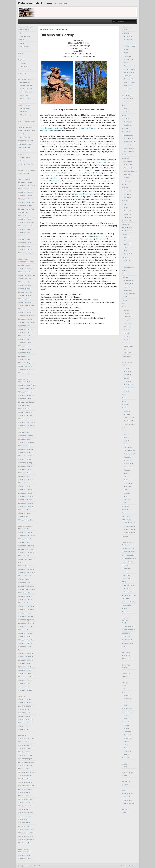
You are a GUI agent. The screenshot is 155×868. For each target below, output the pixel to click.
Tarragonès (125, 506)
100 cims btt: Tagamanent (26, 620)
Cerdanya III (128, 217)
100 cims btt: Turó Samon (26, 667)
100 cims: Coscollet (24, 359)
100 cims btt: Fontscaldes (26, 223)
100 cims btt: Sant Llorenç (26, 536)
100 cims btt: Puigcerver (26, 192)
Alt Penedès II (128, 59)
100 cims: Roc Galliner (25, 285)
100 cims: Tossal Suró (25, 302)
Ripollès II (127, 414)
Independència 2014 (25, 82)
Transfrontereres (23, 124)
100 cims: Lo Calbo (24, 282)
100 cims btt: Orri (24, 356)
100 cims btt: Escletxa (25, 670)
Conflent (126, 748)
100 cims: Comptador (25, 409)
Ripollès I (127, 411)
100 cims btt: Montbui (25, 699)
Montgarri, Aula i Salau (25, 127)
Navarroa (125, 668)
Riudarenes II (128, 460)
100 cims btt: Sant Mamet (26, 322)
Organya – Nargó (129, 66)
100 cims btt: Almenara (25, 268)
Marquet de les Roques (93, 173)
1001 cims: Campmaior (25, 813)
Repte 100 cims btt (24, 173)
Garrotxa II (127, 241)
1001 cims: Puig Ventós (26, 799)
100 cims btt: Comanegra (26, 506)
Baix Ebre (125, 128)
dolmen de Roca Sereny (49, 131)
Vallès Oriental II (127, 520)
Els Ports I (127, 368)
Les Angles (22, 134)
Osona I (126, 310)
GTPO (20, 57)
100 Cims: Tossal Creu (25, 272)
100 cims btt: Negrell (25, 233)
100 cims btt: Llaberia (25, 703)
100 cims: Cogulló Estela (26, 586)
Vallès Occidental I (130, 526)
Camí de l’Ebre (128, 592)
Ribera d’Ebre (126, 405)
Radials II (127, 797)
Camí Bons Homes (24, 158)
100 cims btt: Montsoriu (25, 382)
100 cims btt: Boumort (25, 346)
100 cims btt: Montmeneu (26, 316)
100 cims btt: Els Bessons (26, 262)
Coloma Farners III (130, 454)
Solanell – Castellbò (130, 82)
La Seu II (127, 92)
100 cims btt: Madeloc (25, 855)
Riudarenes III (128, 464)
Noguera (124, 303)
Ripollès (124, 408)
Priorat (124, 394)
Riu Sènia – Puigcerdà (129, 558)
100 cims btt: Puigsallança (26, 422)
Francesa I (21, 40)
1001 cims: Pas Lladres (25, 782)
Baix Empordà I (129, 135)
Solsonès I (127, 493)
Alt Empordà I (128, 36)
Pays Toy (127, 719)
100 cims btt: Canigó (25, 852)
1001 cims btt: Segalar (25, 759)
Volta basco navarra (128, 659)
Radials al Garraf (129, 803)
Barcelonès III (128, 168)
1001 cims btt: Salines (25, 752)
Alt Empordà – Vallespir (25, 141)
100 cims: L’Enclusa (24, 566)
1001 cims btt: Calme (25, 776)
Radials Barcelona (127, 794)
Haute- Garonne (127, 709)
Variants (23, 63)
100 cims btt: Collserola (25, 600)
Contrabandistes (129, 79)
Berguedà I (127, 191)
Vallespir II (127, 728)
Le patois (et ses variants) (26, 164)
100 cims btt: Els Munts (25, 626)
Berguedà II (127, 194)
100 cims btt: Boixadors (25, 616)
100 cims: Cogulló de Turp (26, 275)
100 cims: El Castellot (25, 576)
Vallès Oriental (126, 516)
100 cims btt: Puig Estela (26, 442)
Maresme (125, 257)
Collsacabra (128, 317)
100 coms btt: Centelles (26, 657)
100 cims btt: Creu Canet (26, 546)
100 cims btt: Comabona (26, 653)
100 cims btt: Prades (25, 219)
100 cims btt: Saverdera (26, 436)
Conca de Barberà (127, 221)
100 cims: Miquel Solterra (26, 402)
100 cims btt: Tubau (24, 439)
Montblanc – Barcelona (129, 602)
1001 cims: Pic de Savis (26, 806)
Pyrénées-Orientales (128, 722)
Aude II (126, 705)
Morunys (127, 496)
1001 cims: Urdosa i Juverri (27, 840)
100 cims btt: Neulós (25, 469)
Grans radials (128, 800)
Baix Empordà (126, 132)
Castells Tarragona (128, 643)
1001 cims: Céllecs (24, 713)
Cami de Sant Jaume (128, 585)
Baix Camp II (128, 125)
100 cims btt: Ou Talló (25, 416)
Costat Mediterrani (26, 99)
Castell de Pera (56, 181)
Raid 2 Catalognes (24, 147)
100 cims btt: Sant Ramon (26, 606)
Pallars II (127, 349)
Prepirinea (21, 60)
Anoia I (126, 109)
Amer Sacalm (128, 486)
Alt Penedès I (128, 56)
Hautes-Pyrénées (127, 712)
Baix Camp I (128, 122)
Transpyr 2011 (23, 73)
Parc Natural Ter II (130, 424)
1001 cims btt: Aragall (25, 765)
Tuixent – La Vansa (130, 69)
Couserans (127, 689)
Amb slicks (24, 66)
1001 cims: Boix (23, 819)
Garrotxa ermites (129, 247)
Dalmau (101, 162)
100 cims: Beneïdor (24, 373)
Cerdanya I (127, 211)
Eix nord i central (26, 115)
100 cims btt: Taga (24, 486)
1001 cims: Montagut (25, 792)
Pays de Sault (128, 695)
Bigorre (126, 715)
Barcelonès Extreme (130, 171)
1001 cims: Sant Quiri (25, 755)
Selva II (124, 431)
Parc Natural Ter (129, 421)
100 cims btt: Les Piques (26, 370)
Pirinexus (21, 154)
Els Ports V (127, 381)
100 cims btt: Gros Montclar (27, 395)
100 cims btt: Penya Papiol (27, 573)
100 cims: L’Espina (24, 239)
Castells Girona (126, 633)
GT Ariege (125, 582)
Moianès (124, 270)
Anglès (126, 473)
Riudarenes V (128, 470)
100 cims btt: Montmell (25, 206)
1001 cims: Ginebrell (25, 826)
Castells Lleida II (127, 640)
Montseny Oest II (129, 284)
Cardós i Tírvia (128, 346)
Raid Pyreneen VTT (24, 70)
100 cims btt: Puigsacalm (26, 503)
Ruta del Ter (125, 612)
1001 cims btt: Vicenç (25, 769)
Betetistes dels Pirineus (35, 3)
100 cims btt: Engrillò (25, 236)
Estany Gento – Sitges (129, 548)
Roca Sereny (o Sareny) (82, 194)
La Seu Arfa (128, 89)
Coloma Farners (129, 447)
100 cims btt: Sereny (25, 674)
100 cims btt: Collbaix (25, 556)
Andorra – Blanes (127, 562)
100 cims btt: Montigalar (26, 449)
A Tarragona (128, 181)
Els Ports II (127, 372)
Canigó (124, 204)
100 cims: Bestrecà (24, 419)
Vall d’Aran (125, 536)
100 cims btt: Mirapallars (26, 363)
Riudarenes (127, 457)
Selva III (126, 434)
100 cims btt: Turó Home (26, 723)
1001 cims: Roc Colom (25, 749)
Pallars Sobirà (126, 343)
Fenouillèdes (128, 751)
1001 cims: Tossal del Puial (27, 833)
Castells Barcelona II (128, 630)
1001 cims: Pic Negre (25, 742)
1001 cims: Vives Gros (25, 706)
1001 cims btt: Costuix (25, 796)
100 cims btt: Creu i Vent (26, 640)
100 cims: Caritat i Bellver (26, 552)
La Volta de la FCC (24, 105)
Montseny (125, 277)
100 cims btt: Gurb (24, 542)
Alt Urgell (125, 63)
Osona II (126, 313)
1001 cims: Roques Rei (25, 803)
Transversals (126, 545)
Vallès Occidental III (130, 533)
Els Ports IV (128, 378)
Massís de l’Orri (129, 72)
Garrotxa (124, 234)
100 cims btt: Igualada (25, 596)
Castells (124, 623)
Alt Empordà (126, 33)
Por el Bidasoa (126, 655)
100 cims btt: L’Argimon (25, 466)
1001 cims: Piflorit (24, 809)
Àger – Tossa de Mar (128, 555)
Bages (124, 115)
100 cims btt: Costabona (26, 496)
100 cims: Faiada (24, 299)
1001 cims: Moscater (25, 816)
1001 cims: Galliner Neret (26, 829)
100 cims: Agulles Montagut (27, 589)
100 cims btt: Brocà (24, 684)
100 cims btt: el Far (24, 510)
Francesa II (22, 43)
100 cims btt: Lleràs (24, 353)
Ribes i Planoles (129, 418)
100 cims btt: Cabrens (25, 859)
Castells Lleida (126, 636)
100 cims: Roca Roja (25, 289)
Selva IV (126, 437)
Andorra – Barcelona (128, 552)
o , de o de (89, 215)
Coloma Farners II (129, 451)
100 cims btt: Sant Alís (25, 349)
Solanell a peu (128, 85)
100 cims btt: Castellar (25, 539)
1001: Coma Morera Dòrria (27, 772)
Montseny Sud (128, 287)
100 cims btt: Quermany (26, 392)
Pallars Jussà (126, 320)
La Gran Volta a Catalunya (26, 92)
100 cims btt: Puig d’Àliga (26, 610)
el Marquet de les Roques (54, 128)
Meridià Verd (126, 575)
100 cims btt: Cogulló (25, 613)
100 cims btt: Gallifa (24, 583)
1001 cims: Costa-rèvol (25, 836)
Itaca (20, 50)
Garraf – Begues (127, 228)
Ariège (124, 686)
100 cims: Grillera (24, 405)
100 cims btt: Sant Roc (25, 446)
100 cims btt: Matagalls (25, 660)
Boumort (124, 184)
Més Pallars (128, 353)
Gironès (124, 251)
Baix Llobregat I (129, 148)
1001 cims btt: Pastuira (25, 745)
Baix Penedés (126, 155)
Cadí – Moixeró (126, 201)
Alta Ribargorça (127, 95)
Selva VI (126, 444)
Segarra (124, 398)
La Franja (125, 572)
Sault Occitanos (129, 702)
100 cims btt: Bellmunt (25, 532)
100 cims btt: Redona (25, 246)
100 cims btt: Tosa (24, 476)
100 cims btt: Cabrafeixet (26, 199)
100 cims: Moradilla (24, 265)
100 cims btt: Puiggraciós (26, 623)
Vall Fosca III (128, 340)
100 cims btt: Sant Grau (26, 520)
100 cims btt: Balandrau (26, 490)
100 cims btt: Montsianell (26, 202)
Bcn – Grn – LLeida (26, 85)
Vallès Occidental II (130, 529)
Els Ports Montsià (129, 388)
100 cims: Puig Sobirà (25, 279)
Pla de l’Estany (126, 356)
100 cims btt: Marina (24, 603)
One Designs (133, 866)
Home (51, 29)
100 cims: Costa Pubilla (26, 549)
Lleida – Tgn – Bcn (26, 89)
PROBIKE (125, 812)
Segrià (124, 401)
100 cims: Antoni (23, 212)
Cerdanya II (127, 214)
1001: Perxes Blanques (25, 779)
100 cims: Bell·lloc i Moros (26, 389)
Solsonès (125, 490)
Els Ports (124, 365)
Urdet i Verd (128, 500)
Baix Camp (125, 119)
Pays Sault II (128, 699)
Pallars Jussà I (128, 323)
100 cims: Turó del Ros (25, 593)
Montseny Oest (129, 280)
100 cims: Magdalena (25, 412)
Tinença (126, 391)
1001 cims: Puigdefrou (25, 789)
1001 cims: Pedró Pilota (26, 719)
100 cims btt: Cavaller (25, 249)
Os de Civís (127, 76)
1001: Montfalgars (24, 709)
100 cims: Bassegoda (25, 500)
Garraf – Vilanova (127, 231)
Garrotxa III (127, 244)
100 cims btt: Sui (23, 687)
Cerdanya (125, 208)
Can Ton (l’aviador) (58, 173)
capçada (90, 281)
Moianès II (125, 274)
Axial (20, 33)
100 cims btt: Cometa (25, 343)
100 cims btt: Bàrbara (25, 243)
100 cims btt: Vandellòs (25, 226)
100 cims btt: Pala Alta (25, 319)
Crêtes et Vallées (23, 46)
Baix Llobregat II (129, 151)
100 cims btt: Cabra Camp (26, 185)
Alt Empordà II (128, 40)
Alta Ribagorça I (129, 99)
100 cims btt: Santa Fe (25, 309)
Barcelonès (125, 158)
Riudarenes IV (128, 467)
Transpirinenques (24, 30)
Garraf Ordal (126, 224)
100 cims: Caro (23, 216)
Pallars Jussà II (129, 327)
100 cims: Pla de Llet (25, 295)
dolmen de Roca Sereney (101, 199)
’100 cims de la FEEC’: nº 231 (79, 43)
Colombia (125, 785)
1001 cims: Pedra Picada (26, 786)
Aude (123, 692)
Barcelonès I (128, 161)
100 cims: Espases (24, 579)
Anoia (123, 105)
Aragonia (124, 677)
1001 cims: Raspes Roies (26, 739)
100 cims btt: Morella (25, 630)
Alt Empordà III (128, 43)
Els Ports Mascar (129, 385)
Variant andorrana (26, 36)
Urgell (124, 513)
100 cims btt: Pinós (24, 326)
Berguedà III (128, 198)
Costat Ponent (25, 95)
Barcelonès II (128, 165)
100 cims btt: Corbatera (25, 229)
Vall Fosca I (127, 333)
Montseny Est (128, 290)
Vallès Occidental (129, 523)
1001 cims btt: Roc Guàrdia (27, 762)
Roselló (126, 754)
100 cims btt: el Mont (25, 513)
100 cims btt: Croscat (25, 459)
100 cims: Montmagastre (26, 306)
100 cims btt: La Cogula (26, 253)
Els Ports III (127, 375)
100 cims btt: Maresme (25, 529)
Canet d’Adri (128, 254)
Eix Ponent (24, 112)
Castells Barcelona (128, 626)
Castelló (124, 776)
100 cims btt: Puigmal (25, 493)
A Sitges (126, 178)
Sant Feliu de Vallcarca (89, 128)
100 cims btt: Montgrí (25, 453)
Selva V (126, 441)
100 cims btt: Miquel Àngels (27, 385)
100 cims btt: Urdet (24, 726)
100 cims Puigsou (24, 517)
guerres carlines (93, 242)
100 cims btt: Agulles (25, 637)
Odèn (126, 503)
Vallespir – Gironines (25, 151)
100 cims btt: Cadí (24, 339)
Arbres (124, 647)
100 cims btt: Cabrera (25, 643)
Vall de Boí (127, 102)
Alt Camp (125, 30)
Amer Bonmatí (128, 483)
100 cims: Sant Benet (25, 429)
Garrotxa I (127, 238)
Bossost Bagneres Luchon (26, 131)
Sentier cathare (126, 758)
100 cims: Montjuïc (24, 716)
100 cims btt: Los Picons (26, 336)
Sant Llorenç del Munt (96, 236)
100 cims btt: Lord (24, 730)
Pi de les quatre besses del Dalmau (90, 141)
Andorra (124, 767)
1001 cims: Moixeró (24, 823)
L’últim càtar (22, 161)
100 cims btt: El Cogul (25, 680)
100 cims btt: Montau (25, 663)
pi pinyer (75, 234)
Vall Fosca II (128, 336)
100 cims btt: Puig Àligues (26, 426)
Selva (123, 428)
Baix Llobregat (126, 145)
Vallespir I (127, 725)
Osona (124, 307)
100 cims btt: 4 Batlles (25, 329)
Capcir (126, 745)
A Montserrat (128, 174)
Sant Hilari (127, 480)
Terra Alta (125, 510)
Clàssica (21, 53)
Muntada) (52, 178)
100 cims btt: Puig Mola (25, 633)
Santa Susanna (129, 267)
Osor (125, 477)
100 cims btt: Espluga (25, 182)
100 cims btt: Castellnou (26, 677)
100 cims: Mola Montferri (26, 209)
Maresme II (127, 264)
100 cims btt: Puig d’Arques (27, 456)
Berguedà (125, 188)
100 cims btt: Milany (24, 473)
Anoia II (126, 112)
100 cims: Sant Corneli (25, 366)
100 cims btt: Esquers (25, 483)
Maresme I (127, 261)
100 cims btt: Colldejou (25, 196)
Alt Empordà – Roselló (25, 144)
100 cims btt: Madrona (25, 690)
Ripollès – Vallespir (24, 137)
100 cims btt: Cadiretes (25, 480)
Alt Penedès (125, 53)
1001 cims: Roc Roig (25, 843)
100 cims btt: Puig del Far (26, 569)
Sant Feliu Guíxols (130, 142)
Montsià (124, 300)
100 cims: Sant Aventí (25, 292)
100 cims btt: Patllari (24, 399)
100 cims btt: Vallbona (25, 189)
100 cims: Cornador (24, 432)
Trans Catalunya (127, 579)
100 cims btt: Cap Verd (25, 332)
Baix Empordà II (129, 138)
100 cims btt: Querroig (25, 463)
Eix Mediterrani (25, 108)
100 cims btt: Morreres (25, 312)
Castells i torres (129, 330)
